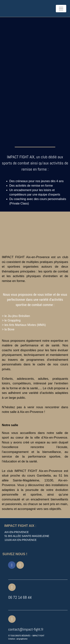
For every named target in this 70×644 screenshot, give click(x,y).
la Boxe (9, 329)
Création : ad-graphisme (18, 639)
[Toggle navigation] (61, 9)
